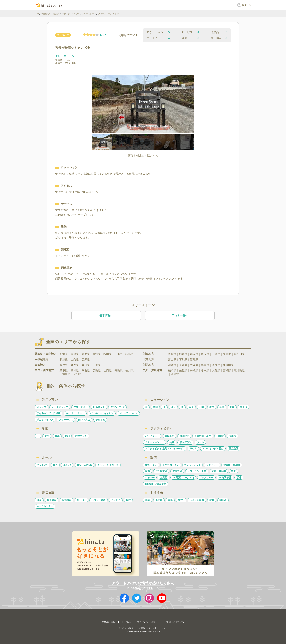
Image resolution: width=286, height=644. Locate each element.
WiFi (234, 471)
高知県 (77, 374)
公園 (201, 407)
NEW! (181, 500)
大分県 (216, 370)
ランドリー (212, 465)
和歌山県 (228, 365)
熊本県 (205, 370)
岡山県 (86, 370)
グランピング (117, 407)
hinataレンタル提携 (156, 484)
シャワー (150, 478)
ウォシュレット (192, 465)
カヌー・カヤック (155, 442)
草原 (222, 407)
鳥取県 (64, 370)
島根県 (75, 370)
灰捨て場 (177, 471)
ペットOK (42, 465)
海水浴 (232, 436)
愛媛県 (67, 374)
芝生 (47, 436)
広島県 (97, 370)
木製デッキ (81, 436)
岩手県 (86, 354)
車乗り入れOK (84, 465)
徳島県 (119, 370)
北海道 (64, 354)
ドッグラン (185, 442)
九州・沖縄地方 (153, 370)
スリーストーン (89, 14)
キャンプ (41, 407)
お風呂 (164, 478)
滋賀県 (172, 365)
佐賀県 (183, 370)
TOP (37, 14)
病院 (128, 500)
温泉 (39, 500)
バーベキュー (152, 436)
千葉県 (216, 354)
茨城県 (172, 354)
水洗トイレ (151, 465)
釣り (172, 442)
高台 (173, 407)
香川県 (130, 370)
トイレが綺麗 (197, 500)
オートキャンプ (60, 407)
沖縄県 (175, 374)
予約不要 (100, 420)
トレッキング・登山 (213, 449)
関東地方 (148, 354)
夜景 (191, 407)
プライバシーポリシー (148, 622)
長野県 (86, 360)
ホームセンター (45, 506)
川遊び (220, 436)
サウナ (193, 449)
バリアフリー (206, 478)
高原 (232, 407)
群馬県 (194, 354)
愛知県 (86, 365)
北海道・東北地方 (46, 354)
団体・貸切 (84, 420)
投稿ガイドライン (175, 622)
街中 (212, 407)
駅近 (239, 478)
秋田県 (108, 354)
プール (200, 442)
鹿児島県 (239, 370)
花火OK (67, 465)
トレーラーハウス (128, 413)
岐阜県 (64, 365)
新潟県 (64, 360)
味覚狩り (184, 436)
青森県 (75, 354)
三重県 (97, 365)
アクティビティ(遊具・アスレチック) (165, 449)
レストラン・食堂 (197, 471)
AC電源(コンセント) (183, 478)
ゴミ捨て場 (161, 471)
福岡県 (172, 370)
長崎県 (194, 370)
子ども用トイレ (171, 465)
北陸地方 (148, 359)
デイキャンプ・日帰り (49, 413)
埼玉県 (205, 354)
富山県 (172, 360)
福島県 (130, 354)
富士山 (243, 407)
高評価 (159, 500)
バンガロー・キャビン (102, 413)
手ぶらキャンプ (45, 420)
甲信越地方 (46, 14)
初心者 (223, 500)
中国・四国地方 (44, 370)
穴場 (170, 500)
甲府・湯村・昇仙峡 (71, 14)
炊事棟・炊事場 (232, 465)
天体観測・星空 (203, 436)
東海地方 (40, 365)
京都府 (183, 365)
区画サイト (99, 407)
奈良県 (216, 365)
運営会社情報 (108, 622)
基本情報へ (106, 315)
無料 (147, 500)
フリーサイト (81, 407)
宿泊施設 (67, 500)
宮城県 (97, 354)
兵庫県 (205, 365)
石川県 (183, 360)
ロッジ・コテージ (75, 413)
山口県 (108, 370)
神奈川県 (239, 354)
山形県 (119, 354)
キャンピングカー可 (108, 465)
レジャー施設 (99, 500)
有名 (212, 500)
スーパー (81, 500)
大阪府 (194, 365)
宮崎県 (227, 370)
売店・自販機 (219, 471)
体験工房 (169, 436)
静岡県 (75, 365)
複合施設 (52, 500)
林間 (155, 407)
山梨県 (56, 14)
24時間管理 (225, 478)
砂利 (67, 436)
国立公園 (234, 449)
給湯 (147, 471)
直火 (55, 465)
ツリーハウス (66, 420)
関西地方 (148, 365)
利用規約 (126, 622)
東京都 (227, 354)
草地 (57, 436)
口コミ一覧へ (180, 315)
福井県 (194, 360)
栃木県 (183, 354)
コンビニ (116, 500)
